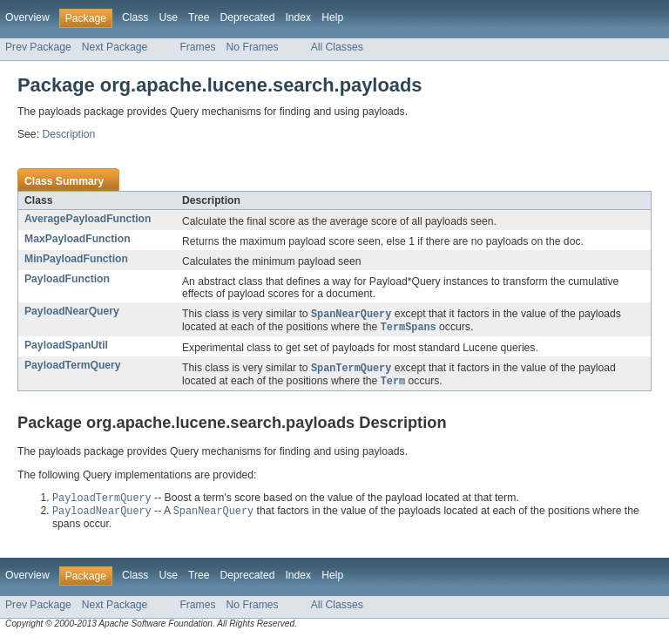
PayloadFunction (67, 279)
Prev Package (38, 47)
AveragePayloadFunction (88, 219)
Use (168, 17)
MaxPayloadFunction (78, 239)
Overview (27, 17)
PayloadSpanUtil (66, 347)
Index (298, 17)
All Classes (337, 47)
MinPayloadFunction (76, 259)
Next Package (115, 47)
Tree (199, 17)
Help (332, 17)
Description (68, 134)
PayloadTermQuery (73, 367)
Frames (197, 47)
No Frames (253, 47)
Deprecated (248, 17)
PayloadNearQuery (72, 311)
